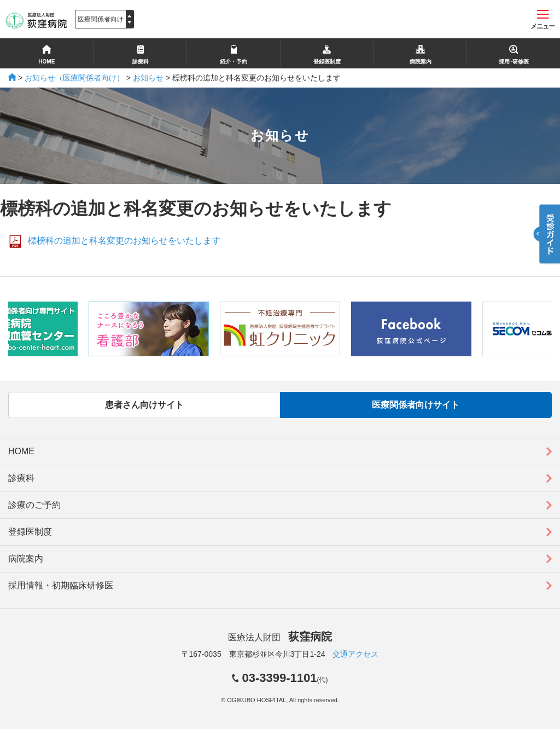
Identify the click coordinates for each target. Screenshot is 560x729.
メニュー (542, 20)
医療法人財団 (280, 637)
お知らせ (148, 78)
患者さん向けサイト (144, 405)
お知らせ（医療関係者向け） (74, 78)
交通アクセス (355, 654)
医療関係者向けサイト (416, 405)
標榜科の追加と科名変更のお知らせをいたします (124, 241)
